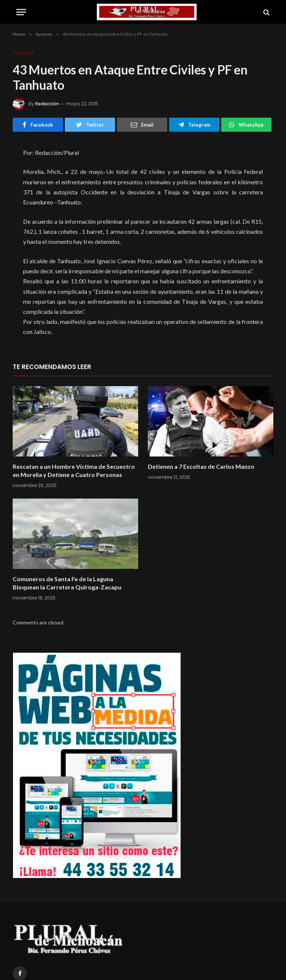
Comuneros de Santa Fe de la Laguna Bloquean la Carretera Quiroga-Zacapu (67, 583)
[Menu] (21, 12)
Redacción (47, 104)
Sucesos (24, 53)
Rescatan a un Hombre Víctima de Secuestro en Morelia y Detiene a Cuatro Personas (74, 470)
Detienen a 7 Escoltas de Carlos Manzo (201, 466)
